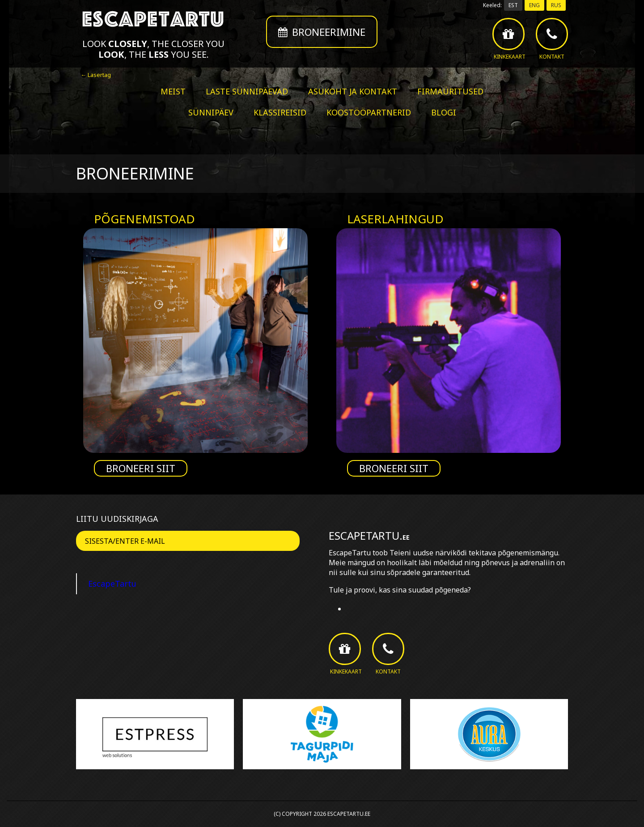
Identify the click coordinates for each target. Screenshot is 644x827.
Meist (173, 91)
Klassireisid (280, 112)
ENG (534, 5)
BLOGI (444, 112)
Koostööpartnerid (369, 112)
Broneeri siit (141, 468)
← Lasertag (96, 75)
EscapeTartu (112, 584)
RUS (556, 5)
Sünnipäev (211, 112)
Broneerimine (322, 32)
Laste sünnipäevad (247, 91)
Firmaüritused (450, 91)
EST (513, 5)
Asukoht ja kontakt (353, 91)
